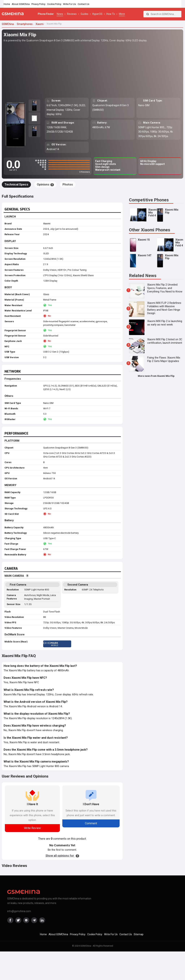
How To (111, 14)
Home (7, 4)
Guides (84, 14)
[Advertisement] (92, 70)
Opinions (45, 184)
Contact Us (83, 4)
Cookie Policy (54, 4)
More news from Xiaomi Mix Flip (156, 376)
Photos (68, 184)
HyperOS (97, 14)
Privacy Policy (38, 4)
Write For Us (69, 4)
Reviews (72, 14)
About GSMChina (21, 4)
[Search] (148, 14)
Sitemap (139, 934)
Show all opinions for (62, 856)
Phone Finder (46, 14)
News (60, 14)
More (122, 14)
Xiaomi (47, 224)
